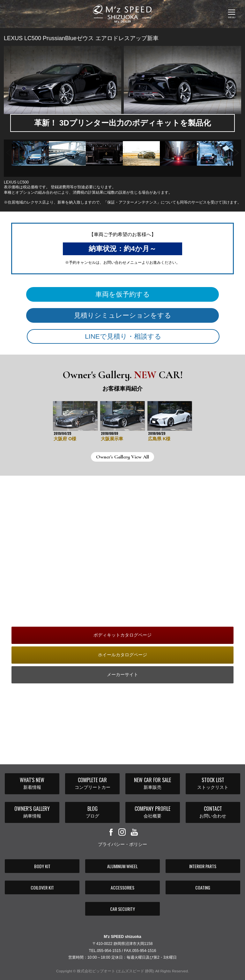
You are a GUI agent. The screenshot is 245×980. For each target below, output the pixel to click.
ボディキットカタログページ (122, 635)
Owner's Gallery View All (122, 457)
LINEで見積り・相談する (123, 336)
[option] (30, 153)
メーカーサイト (122, 674)
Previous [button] (8, 150)
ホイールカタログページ (122, 655)
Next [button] (237, 150)
